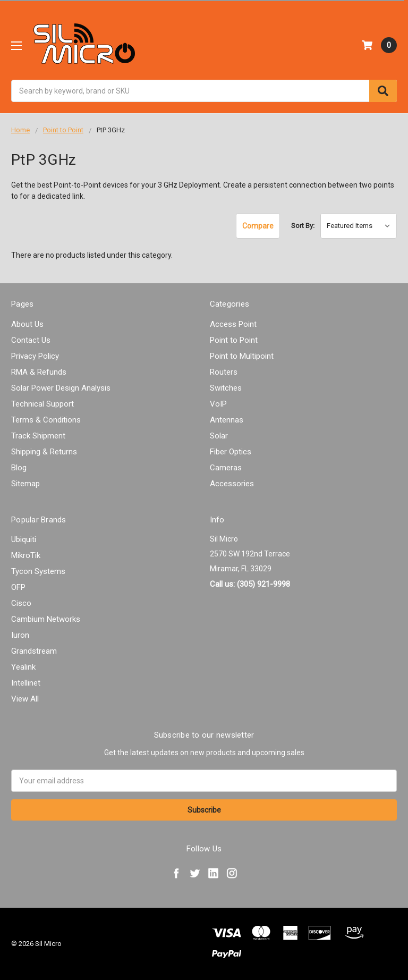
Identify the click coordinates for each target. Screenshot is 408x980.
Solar (219, 436)
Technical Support (42, 404)
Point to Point (234, 340)
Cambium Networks (46, 619)
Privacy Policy (35, 356)
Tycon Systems (38, 571)
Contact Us (31, 340)
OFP (18, 587)
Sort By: (303, 226)
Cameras (226, 468)
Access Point (233, 324)
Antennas (227, 420)
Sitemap (25, 484)
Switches (226, 388)
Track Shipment (38, 436)
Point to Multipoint (242, 356)
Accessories (232, 484)
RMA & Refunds (39, 372)
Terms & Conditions (46, 420)
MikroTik (26, 555)
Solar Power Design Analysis (61, 388)
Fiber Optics (231, 452)
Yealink (23, 667)
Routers (224, 372)
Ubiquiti (24, 539)
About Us (27, 324)
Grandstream (34, 651)
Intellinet (26, 683)
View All (25, 699)
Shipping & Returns (44, 452)
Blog (19, 468)
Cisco (21, 603)
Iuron (20, 635)
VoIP (218, 404)
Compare (258, 226)
